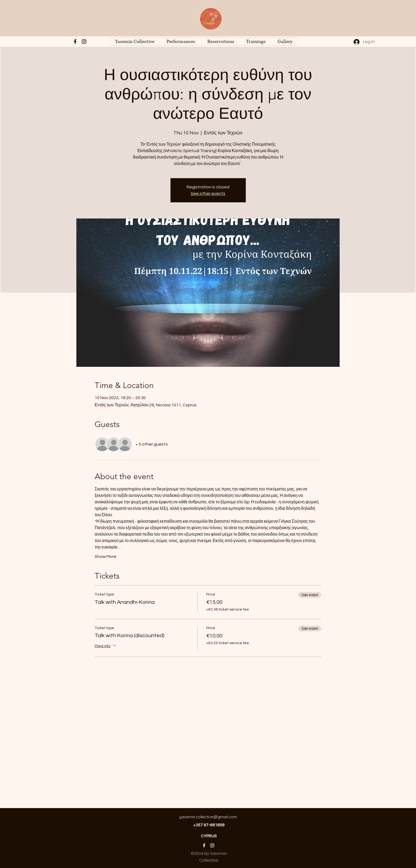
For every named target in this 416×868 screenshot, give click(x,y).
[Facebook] (75, 42)
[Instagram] (84, 42)
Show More (106, 557)
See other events (208, 193)
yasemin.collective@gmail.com (208, 817)
